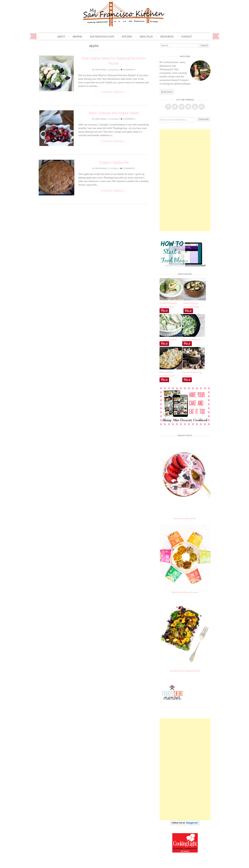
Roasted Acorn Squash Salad (185, 671)
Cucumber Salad (168, 339)
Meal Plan (146, 36)
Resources (167, 36)
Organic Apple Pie (114, 162)
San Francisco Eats (102, 36)
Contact (187, 36)
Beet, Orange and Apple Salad (114, 113)
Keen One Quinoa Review (185, 592)
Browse (77, 36)
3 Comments (128, 119)
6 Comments (128, 70)
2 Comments (128, 168)
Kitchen (127, 36)
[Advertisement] (185, 180)
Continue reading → (114, 92)
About (61, 36)
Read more (167, 92)
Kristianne (100, 70)
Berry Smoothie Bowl (185, 518)
